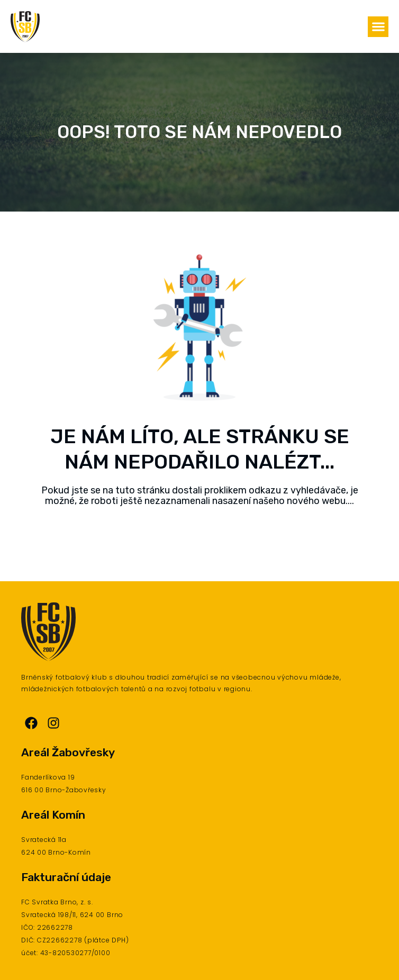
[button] (378, 27)
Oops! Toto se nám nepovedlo (199, 132)
